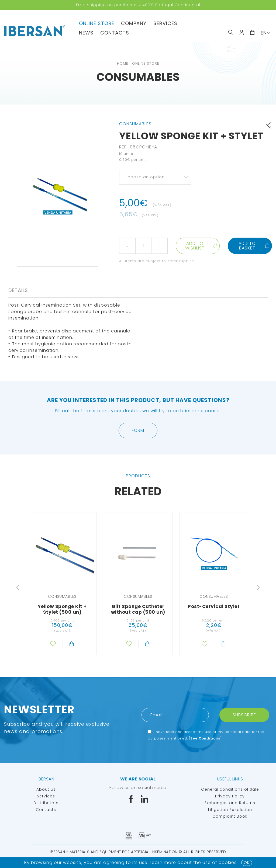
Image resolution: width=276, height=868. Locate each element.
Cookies (228, 862)
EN (264, 33)
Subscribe (244, 715)
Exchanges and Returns (230, 803)
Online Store (97, 23)
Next (258, 588)
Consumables (138, 77)
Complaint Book (230, 816)
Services (165, 23)
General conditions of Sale (230, 789)
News (86, 33)
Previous (18, 588)
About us (46, 789)
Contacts (115, 33)
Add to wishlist (195, 246)
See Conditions (205, 738)
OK (247, 863)
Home (123, 63)
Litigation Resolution (230, 810)
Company (134, 23)
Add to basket (254, 246)
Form (138, 430)
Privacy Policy (230, 796)
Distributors (46, 803)
